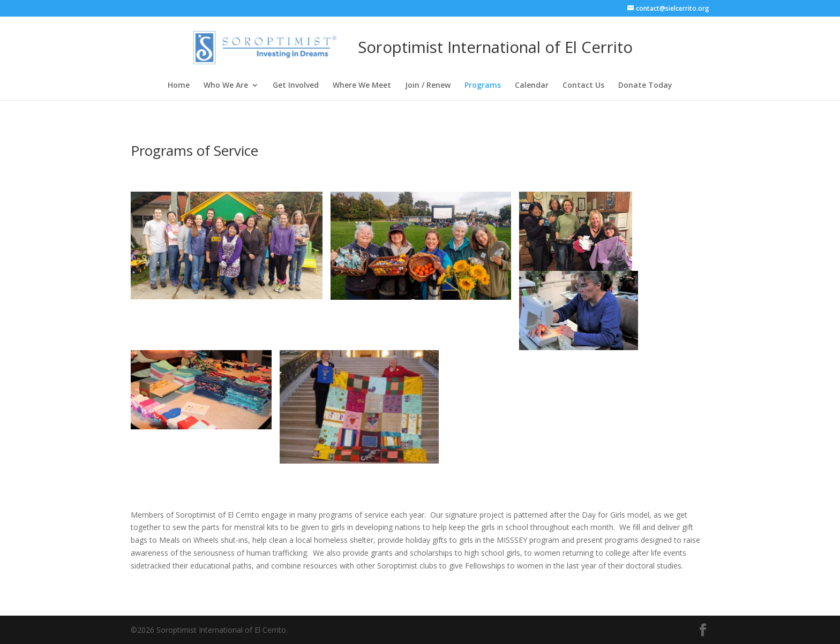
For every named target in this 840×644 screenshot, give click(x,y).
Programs (483, 86)
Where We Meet (362, 86)
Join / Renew (428, 86)
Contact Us (583, 86)
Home (179, 86)
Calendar (532, 86)
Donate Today (645, 86)
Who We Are (226, 86)
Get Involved (296, 86)
